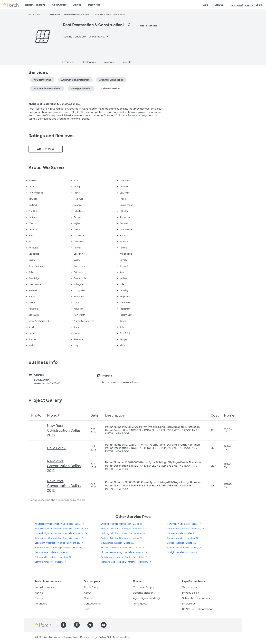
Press (87, 609)
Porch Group (91, 587)
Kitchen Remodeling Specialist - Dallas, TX (123, 548)
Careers (89, 598)
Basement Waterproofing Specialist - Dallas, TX (59, 543)
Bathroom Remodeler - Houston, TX (53, 557)
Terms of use (190, 587)
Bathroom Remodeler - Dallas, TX (52, 552)
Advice (77, 5)
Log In (246, 5)
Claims (39, 598)
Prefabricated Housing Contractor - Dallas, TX (125, 557)
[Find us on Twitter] (90, 625)
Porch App (94, 5)
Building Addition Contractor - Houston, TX (123, 533)
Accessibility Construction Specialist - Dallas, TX (59, 524)
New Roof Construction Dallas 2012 (64, 466)
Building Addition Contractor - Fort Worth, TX (124, 529)
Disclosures (189, 604)
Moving (39, 593)
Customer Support (144, 587)
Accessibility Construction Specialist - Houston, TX (61, 533)
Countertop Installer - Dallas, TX (117, 543)
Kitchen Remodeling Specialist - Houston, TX (124, 552)
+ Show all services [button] (111, 89)
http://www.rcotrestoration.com (122, 382)
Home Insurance (44, 587)
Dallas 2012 (56, 448)
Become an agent (144, 593)
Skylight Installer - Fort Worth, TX (184, 548)
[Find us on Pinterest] (77, 625)
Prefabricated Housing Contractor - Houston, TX (126, 562)
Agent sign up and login (147, 598)
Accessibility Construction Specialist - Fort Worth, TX (62, 529)
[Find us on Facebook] (63, 625)
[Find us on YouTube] (104, 625)
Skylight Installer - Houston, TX (183, 552)
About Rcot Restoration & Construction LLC (54, 104)
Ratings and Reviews (51, 136)
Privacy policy (191, 593)
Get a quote (140, 604)
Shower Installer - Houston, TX (183, 538)
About (88, 593)
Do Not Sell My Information (198, 609)
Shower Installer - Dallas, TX (181, 533)
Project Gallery (45, 400)
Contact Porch (93, 604)
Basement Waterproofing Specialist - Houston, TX (60, 548)
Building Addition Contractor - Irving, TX (122, 538)
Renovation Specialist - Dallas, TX (184, 524)
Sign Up (219, 5)
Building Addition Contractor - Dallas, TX (122, 524)
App (206, 5)
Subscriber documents (196, 598)
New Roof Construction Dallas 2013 (64, 430)
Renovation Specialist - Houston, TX (186, 529)
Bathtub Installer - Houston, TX (50, 562)
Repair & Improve (35, 5)
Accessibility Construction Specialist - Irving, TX (59, 538)
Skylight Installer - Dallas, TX (181, 543)
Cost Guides (59, 5)
